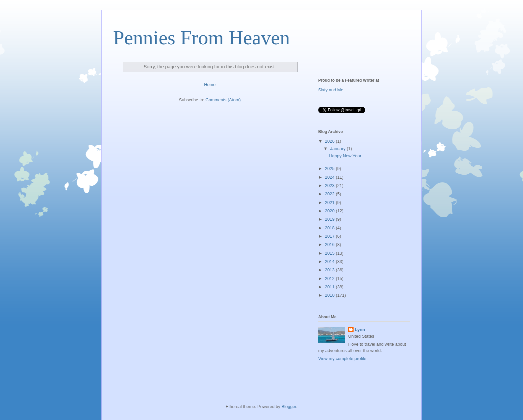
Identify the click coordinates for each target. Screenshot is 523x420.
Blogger (289, 406)
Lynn (360, 329)
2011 (330, 287)
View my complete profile (342, 358)
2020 (330, 211)
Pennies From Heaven (201, 38)
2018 (330, 228)
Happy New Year (345, 156)
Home (210, 84)
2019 (330, 219)
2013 (330, 270)
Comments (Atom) (223, 100)
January (339, 148)
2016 (330, 244)
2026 (330, 141)
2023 (330, 185)
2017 (330, 236)
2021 (330, 202)
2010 (330, 295)
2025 (330, 168)
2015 (330, 253)
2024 (330, 177)
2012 (330, 278)
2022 (330, 194)
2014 (330, 261)
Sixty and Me (331, 90)
